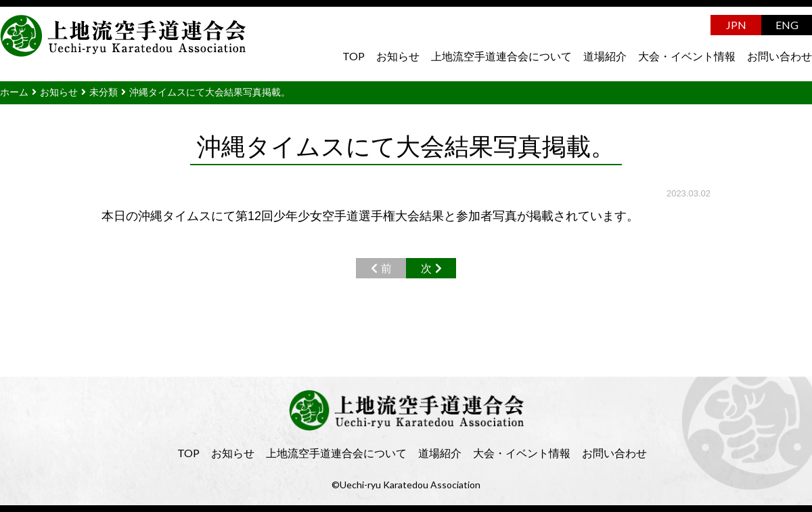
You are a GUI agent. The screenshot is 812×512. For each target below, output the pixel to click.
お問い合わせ (780, 56)
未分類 (104, 92)
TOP (354, 56)
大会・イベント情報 (687, 56)
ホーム (14, 92)
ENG (787, 25)
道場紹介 (605, 56)
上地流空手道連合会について (501, 56)
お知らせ (398, 56)
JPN (736, 25)
